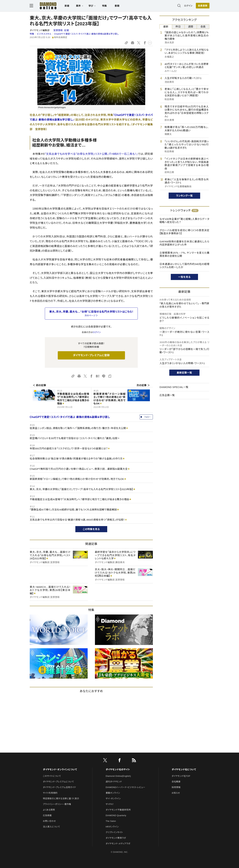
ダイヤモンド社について (184, 769)
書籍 (117, 6)
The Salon (111, 821)
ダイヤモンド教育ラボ (116, 838)
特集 (105, 6)
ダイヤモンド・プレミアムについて (58, 782)
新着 (67, 6)
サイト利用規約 (50, 793)
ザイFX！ (110, 804)
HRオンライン (112, 827)
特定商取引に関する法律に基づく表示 (61, 799)
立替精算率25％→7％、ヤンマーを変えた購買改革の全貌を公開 (184, 254)
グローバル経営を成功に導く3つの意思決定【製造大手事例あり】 (184, 232)
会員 (203, 27)
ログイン (188, 6)
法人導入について (51, 827)
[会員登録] (202, 6)
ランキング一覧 (184, 196)
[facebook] (119, 761)
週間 (191, 27)
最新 (166, 27)
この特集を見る (91, 529)
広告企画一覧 (167, 395)
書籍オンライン (113, 793)
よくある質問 (49, 810)
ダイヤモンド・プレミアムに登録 (91, 355)
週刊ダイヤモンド (114, 782)
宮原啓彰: (61, 30)
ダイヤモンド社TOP (181, 776)
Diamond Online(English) (118, 776)
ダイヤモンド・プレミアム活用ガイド (59, 787)
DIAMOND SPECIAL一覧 (174, 387)
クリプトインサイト (114, 832)
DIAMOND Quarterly (116, 815)
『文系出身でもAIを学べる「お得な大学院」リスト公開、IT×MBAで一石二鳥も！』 (91, 154)
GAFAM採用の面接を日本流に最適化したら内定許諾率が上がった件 (184, 243)
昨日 (178, 27)
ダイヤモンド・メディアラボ (118, 844)
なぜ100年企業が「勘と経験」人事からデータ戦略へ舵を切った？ (184, 221)
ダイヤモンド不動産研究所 (118, 810)
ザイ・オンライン (113, 799)
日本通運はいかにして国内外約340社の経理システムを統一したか (184, 266)
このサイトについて (52, 776)
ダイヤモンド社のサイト (118, 769)
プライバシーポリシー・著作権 (57, 804)
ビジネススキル (44, 34)
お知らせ (176, 793)
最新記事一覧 (184, 373)
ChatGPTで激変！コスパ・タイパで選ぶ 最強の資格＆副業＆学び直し (86, 34)
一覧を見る (184, 277)
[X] (105, 761)
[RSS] (134, 761)
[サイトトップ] (48, 6)
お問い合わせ (49, 821)
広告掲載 (47, 815)
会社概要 (176, 782)
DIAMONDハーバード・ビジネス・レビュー (125, 787)
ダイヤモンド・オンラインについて (60, 769)
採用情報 (176, 787)
